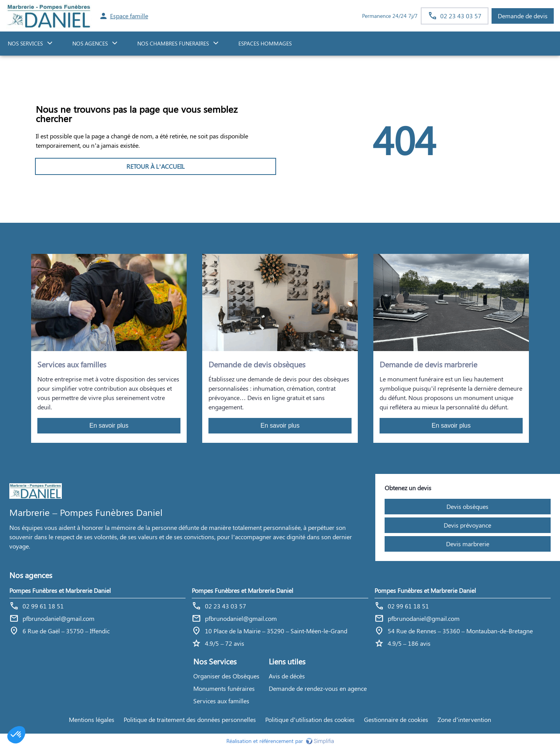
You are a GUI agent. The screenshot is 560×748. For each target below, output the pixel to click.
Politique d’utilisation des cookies (310, 719)
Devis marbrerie (468, 544)
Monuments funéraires (224, 688)
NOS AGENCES (90, 43)
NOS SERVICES (25, 43)
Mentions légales (92, 719)
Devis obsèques (467, 506)
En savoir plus (109, 426)
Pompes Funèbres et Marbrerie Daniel (60, 590)
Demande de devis (523, 16)
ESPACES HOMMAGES (265, 43)
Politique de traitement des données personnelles (190, 719)
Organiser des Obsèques (226, 676)
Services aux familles (221, 701)
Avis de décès (287, 676)
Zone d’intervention (464, 719)
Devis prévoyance (467, 525)
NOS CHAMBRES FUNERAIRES (173, 43)
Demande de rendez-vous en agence (318, 688)
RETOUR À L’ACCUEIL (156, 166)
